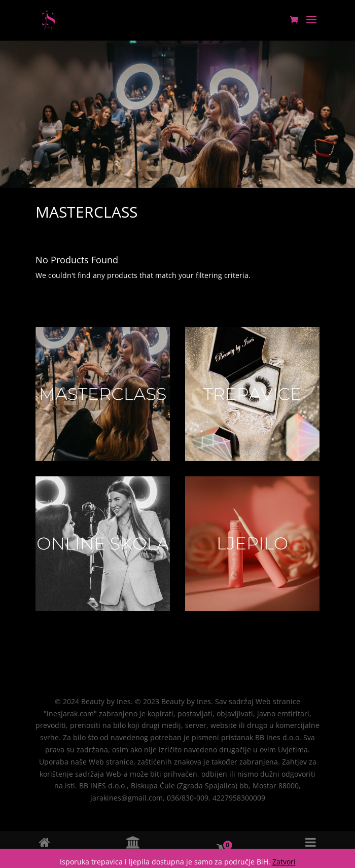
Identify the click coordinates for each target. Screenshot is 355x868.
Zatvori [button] (284, 862)
